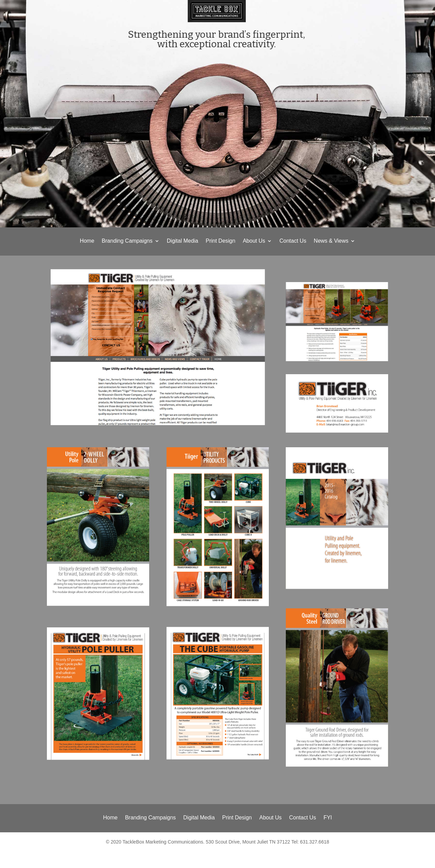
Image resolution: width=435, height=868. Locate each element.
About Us (254, 241)
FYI (328, 818)
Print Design (220, 241)
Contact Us (293, 241)
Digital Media (182, 241)
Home (87, 241)
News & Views (331, 241)
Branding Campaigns (127, 241)
